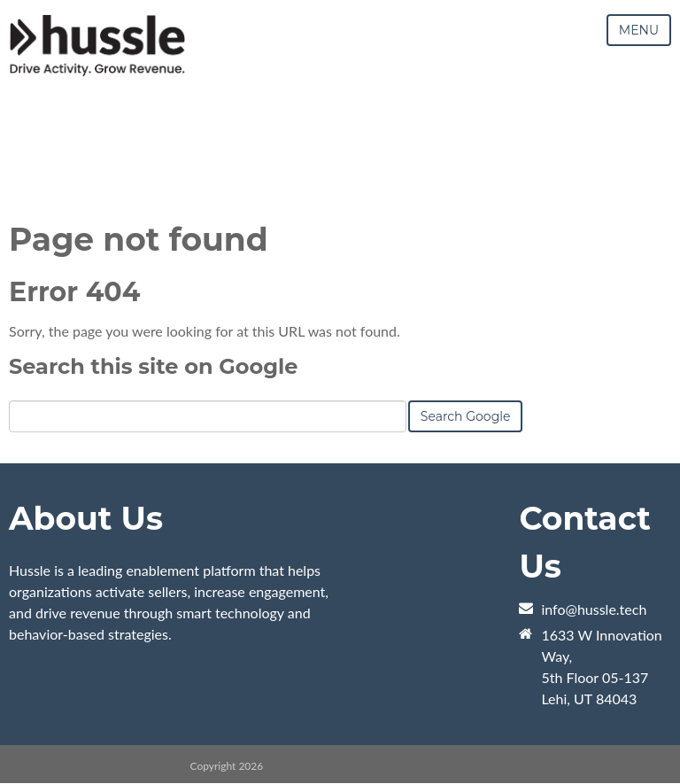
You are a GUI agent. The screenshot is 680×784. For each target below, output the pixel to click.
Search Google (466, 416)
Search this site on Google (153, 366)
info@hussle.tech (594, 609)
